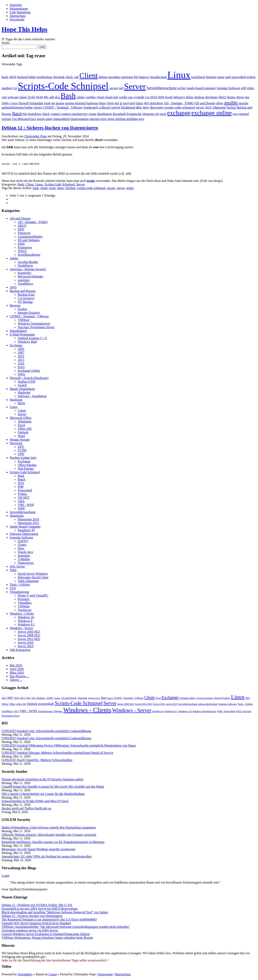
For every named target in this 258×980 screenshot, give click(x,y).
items (111, 119)
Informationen (19, 9)
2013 (21, 360)
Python (22, 495)
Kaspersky (25, 273)
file (136, 77)
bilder (32, 77)
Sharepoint (17, 516)
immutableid (61, 119)
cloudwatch (91, 107)
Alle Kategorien (20, 650)
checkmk (59, 77)
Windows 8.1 (26, 625)
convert (115, 107)
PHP (21, 487)
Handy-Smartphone (22, 389)
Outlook (23, 433)
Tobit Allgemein (28, 582)
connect (55, 114)
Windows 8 (25, 621)
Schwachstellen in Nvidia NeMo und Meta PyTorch (35, 802)
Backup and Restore (23, 292)
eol (157, 114)
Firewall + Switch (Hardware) (29, 379)
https (102, 103)
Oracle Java (25, 553)
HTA (21, 484)
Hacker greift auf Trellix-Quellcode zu (26, 809)
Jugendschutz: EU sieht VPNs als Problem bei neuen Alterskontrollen (47, 857)
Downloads (17, 19)
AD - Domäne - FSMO (179, 103)
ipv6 (132, 103)
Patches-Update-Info (23, 458)
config (123, 97)
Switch (22, 386)
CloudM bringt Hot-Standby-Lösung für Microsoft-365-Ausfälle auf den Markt (53, 787)
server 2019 (172, 705)
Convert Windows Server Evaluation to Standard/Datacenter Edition (46, 935)
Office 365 (25, 429)
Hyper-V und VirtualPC (33, 596)
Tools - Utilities (20, 585)
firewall (24, 103)
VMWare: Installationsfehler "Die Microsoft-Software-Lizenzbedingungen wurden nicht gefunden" (66, 927)
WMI (21, 509)
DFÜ (21, 447)
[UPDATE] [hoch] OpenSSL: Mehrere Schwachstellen (37, 761)
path (228, 77)
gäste (49, 119)
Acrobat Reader (28, 263)
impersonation (80, 119)
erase (52, 189)
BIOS (21, 404)
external (244, 114)
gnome (60, 103)
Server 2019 (26, 647)
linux (140, 103)
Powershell (25, 491)
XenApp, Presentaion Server (36, 328)
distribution (104, 114)
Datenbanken (18, 331)
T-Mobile (24, 560)
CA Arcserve (26, 299)
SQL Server (17, 567)
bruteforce (35, 114)
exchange (179, 113)
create (92, 114)
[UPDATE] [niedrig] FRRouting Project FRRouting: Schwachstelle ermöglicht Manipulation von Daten (69, 746)
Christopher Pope (35, 136)
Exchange (16, 346)
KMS (21, 244)
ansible (231, 103)
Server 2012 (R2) (29, 640)
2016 (208, 107)
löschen (211, 77)
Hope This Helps (24, 29)
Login (5, 876)
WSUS (22, 252)
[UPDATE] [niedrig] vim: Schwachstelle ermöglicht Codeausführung (46, 732)
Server (135, 86)
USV (13, 589)
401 (46, 97)
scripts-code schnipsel (180, 107)
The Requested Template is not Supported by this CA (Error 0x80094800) (49, 920)
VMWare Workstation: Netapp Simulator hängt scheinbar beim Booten (47, 938)
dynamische (134, 114)
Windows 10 (26, 618)
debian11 (179, 97)
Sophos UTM (27, 382)
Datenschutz (18, 16)
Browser (15, 306)
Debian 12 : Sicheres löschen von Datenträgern (50, 128)
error (15, 103)
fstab (47, 103)
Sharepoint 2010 (28, 520)
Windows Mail (27, 342)
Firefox (22, 310)
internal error (98, 119)
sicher (182, 88)
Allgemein (219, 107)
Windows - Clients (22, 614)
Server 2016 (26, 643)
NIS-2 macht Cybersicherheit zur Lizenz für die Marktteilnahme (43, 794)
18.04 (39, 97)
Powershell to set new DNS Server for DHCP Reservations (40, 909)
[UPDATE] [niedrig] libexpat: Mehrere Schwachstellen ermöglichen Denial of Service (57, 753)
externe (6, 119)
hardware (93, 103)
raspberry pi (9, 88)
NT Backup (25, 302)
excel (163, 114)
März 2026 (17, 673)
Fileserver (24, 234)
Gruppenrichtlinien (30, 237)
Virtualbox (25, 603)
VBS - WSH (26, 505)
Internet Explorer (29, 313)
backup (231, 107)
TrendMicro (25, 284)
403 (147, 103)
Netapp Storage (20, 440)
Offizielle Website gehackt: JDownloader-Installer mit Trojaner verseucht (49, 835)
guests (41, 119)
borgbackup (44, 77)
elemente (148, 114)
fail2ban (120, 119)
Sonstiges (24, 556)
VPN (21, 455)
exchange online (211, 113)
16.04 (31, 97)
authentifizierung (13, 107)
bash (5, 77)
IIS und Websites (29, 241)
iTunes (22, 545)
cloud (100, 97)
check (46, 114)
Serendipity (25, 975)
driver (240, 97)
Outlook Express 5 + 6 (32, 339)
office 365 (21, 705)
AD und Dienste (205, 103)
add (52, 97)
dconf (169, 97)
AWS (13, 77)
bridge (29, 107)
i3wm (110, 103)
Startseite (16, 5)
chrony (38, 107)
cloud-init (111, 97)
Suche (6, 43)
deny (146, 107)
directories (157, 107)
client (23, 97)
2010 (21, 357)
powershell (238, 77)
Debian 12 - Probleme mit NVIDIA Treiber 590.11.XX (37, 906)
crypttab (139, 97)
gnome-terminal (75, 103)
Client (89, 76)
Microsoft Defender (31, 277)
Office (12, 705)
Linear (53, 975)
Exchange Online (29, 371)
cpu (130, 97)
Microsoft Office (21, 418)
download (119, 114)
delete (190, 97)
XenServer (25, 611)
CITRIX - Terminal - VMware (63, 107)
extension (127, 77)
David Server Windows (33, 574)
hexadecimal (159, 77)
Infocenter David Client (33, 578)
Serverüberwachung (162, 88)
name (221, 77)
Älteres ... (16, 680)
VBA (21, 502)
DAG (21, 368)
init (117, 103)
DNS (21, 230)
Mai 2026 (16, 666)
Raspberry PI (26, 531)
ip (121, 103)
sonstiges (24, 281)
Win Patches (26, 469)
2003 (21, 350)
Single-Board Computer (25, 527)
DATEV (23, 542)
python (251, 77)
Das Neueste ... (19, 677)
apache (243, 103)
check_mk (72, 77)
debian (103, 77)
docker (231, 97)
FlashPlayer (25, 266)
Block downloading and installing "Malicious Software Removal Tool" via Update (55, 913)
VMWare (24, 321)
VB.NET (23, 498)
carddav (91, 97)
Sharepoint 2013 (28, 524)
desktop (199, 97)
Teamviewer (26, 563)
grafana (132, 119)
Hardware (24, 393)
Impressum (105, 975)
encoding (114, 77)
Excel (21, 426)
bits (25, 114)
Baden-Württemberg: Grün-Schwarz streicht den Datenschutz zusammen (49, 828)
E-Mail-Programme (22, 335)
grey (141, 119)
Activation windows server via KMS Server (30, 931)
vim (4, 97)
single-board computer (201, 88)
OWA (21, 375)
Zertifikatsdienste (29, 255)
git (53, 103)
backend (22, 77)
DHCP (22, 226)
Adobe (14, 259)
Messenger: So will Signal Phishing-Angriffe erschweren (38, 850)
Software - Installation (32, 397)
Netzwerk (16, 444)
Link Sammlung (20, 12)
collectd (104, 107)
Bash (68, 96)
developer (212, 97)
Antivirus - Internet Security (28, 270)
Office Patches (27, 466)
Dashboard (128, 107)
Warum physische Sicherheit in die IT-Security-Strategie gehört (43, 780)
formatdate (36, 103)
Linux (179, 75)
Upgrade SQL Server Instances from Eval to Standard (36, 924)
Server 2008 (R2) (29, 636)
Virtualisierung (19, 592)
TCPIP (22, 451)
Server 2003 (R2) (29, 632)
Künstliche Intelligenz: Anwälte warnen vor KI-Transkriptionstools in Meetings (53, 843)
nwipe (91, 181)
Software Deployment (24, 534)
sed (121, 88)
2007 (21, 353)
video (251, 88)
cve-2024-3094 (155, 97)
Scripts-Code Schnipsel (63, 86)
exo (235, 114)
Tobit (13, 571)
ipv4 (126, 103)
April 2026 (17, 670)
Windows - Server (21, 629)
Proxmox (24, 600)
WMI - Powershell (226, 712)
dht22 (222, 97)
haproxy (144, 77)
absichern (156, 103)
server (200, 107)
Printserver (25, 248)
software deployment (208, 705)
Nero (21, 549)
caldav (81, 97)
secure (114, 88)
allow (220, 103)
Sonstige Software (228, 88)
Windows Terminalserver (34, 324)
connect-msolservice (74, 114)
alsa (57, 97)
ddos (139, 107)
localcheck (198, 77)
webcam (13, 97)
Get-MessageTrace (24, 119)
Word (21, 437)
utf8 (243, 88)
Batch (17, 114)
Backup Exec (26, 295)
